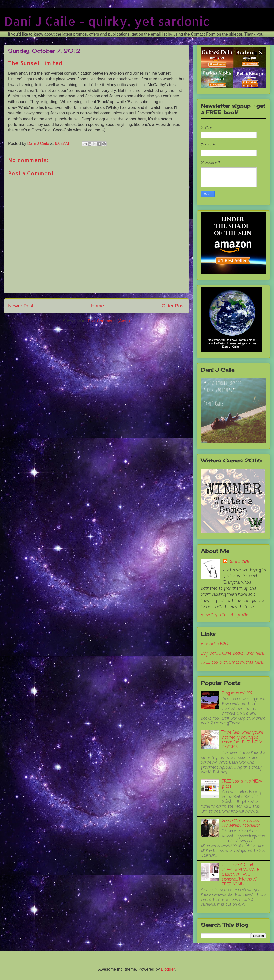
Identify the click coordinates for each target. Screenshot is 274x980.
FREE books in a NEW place (242, 784)
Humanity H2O (215, 644)
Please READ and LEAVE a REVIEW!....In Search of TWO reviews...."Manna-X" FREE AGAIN (241, 875)
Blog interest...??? (237, 693)
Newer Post (21, 306)
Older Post (173, 306)
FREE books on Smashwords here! (232, 663)
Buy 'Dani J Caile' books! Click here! (233, 654)
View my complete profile (225, 615)
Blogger (168, 969)
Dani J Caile (239, 562)
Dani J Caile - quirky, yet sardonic (107, 21)
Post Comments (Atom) (109, 321)
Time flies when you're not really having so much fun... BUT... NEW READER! (242, 740)
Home (98, 306)
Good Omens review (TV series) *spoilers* (241, 823)
